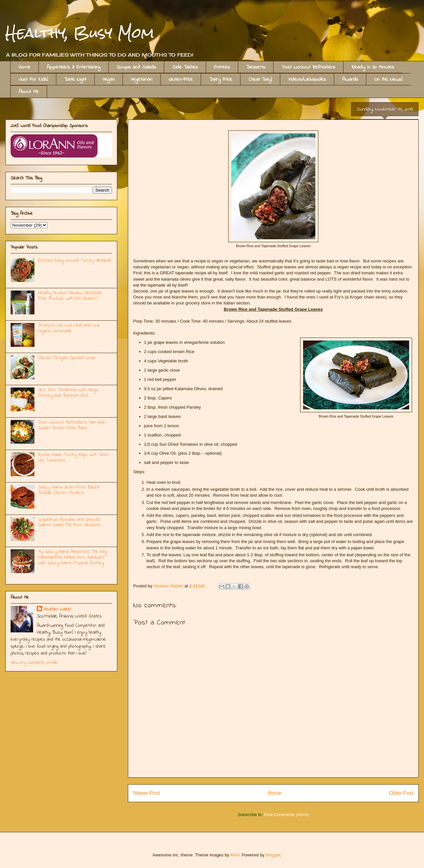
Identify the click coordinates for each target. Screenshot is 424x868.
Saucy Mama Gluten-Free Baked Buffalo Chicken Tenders (69, 490)
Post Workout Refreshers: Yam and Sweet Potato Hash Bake (71, 425)
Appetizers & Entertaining (74, 67)
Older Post (401, 793)
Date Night (75, 79)
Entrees (222, 67)
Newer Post (147, 793)
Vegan (109, 79)
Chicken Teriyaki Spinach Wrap (67, 358)
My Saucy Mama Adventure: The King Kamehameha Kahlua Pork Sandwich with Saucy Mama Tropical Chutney (72, 557)
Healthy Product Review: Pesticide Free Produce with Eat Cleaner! (70, 296)
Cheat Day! (260, 79)
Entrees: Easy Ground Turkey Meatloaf (75, 261)
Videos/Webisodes (307, 79)
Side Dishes (185, 67)
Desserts (256, 67)
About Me (29, 92)
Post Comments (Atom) (286, 815)
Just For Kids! (33, 79)
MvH (235, 855)
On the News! (388, 79)
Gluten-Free (181, 79)
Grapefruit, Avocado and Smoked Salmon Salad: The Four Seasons (69, 523)
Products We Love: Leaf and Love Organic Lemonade (69, 328)
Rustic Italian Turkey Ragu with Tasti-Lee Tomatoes (74, 458)
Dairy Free (221, 79)
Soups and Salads (136, 67)
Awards (350, 79)
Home (25, 67)
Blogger (273, 855)
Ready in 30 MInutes (373, 67)
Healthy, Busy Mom (80, 33)
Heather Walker (57, 609)
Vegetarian (142, 79)
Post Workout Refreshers (308, 67)
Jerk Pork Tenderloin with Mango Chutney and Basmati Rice (68, 393)
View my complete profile (34, 663)
